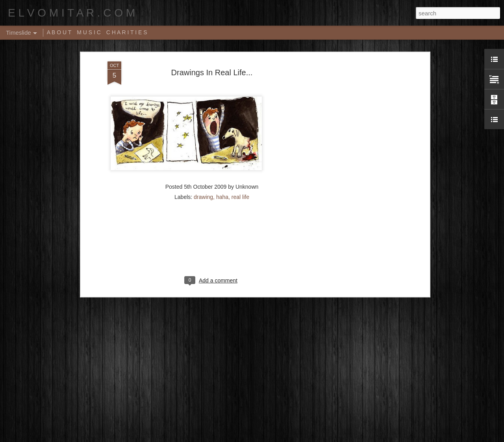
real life (240, 156)
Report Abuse (300, 438)
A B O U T (59, 32)
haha (222, 156)
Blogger (277, 438)
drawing (203, 156)
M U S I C (89, 32)
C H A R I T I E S (127, 32)
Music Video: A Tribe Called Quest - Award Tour (180, 409)
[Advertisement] (359, 144)
